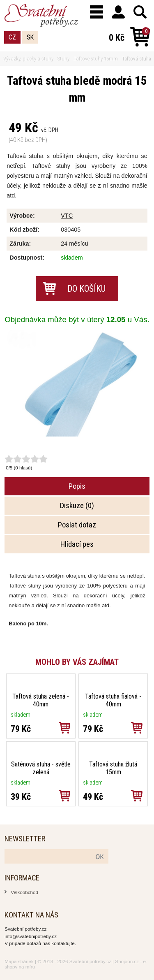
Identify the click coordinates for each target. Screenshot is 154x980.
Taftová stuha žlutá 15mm (113, 768)
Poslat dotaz (77, 525)
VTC (67, 216)
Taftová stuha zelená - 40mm (41, 700)
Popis (77, 486)
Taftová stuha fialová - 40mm (113, 700)
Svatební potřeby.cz (90, 961)
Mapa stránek (19, 961)
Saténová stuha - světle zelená (41, 768)
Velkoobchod (24, 892)
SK (30, 37)
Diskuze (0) (77, 506)
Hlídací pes (77, 544)
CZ (12, 37)
